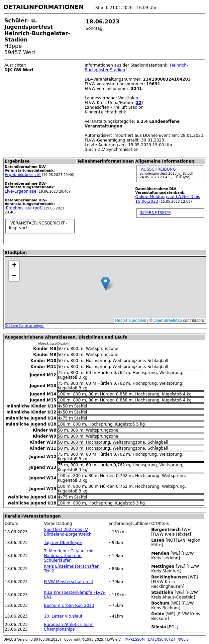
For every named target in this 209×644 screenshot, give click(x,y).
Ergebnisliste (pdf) (24, 208)
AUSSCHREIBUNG (158, 169)
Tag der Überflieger (63, 543)
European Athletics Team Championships (69, 627)
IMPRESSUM (135, 639)
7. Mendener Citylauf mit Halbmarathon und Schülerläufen (69, 556)
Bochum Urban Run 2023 (69, 606)
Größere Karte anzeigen (25, 326)
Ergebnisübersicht (23, 175)
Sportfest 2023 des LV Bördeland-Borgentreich (68, 532)
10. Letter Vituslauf (63, 616)
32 (139, 103)
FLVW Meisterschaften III (68, 582)
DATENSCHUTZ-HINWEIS (169, 639)
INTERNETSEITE (155, 213)
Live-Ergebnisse (21, 191)
